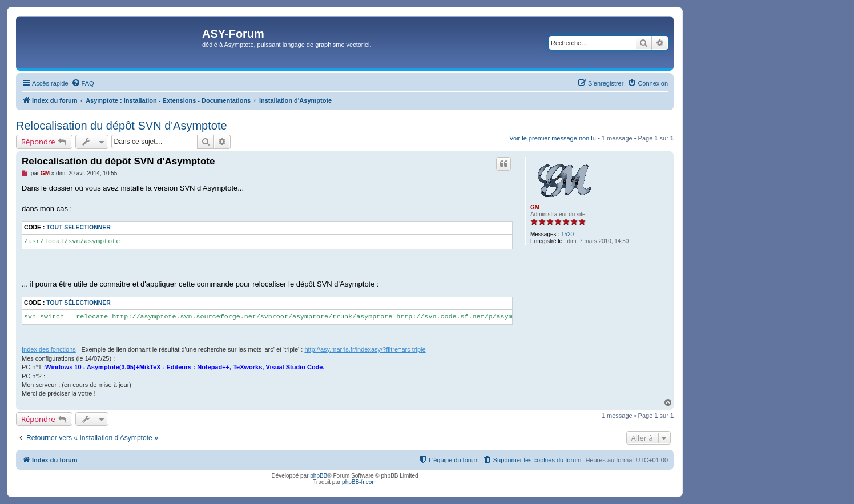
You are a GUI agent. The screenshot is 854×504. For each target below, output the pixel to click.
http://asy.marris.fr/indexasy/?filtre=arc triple (365, 349)
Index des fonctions (49, 349)
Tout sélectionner (78, 227)
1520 (567, 234)
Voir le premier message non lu (553, 138)
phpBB (319, 476)
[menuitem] (83, 83)
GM (535, 207)
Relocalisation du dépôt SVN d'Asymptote (122, 126)
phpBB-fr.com (359, 482)
